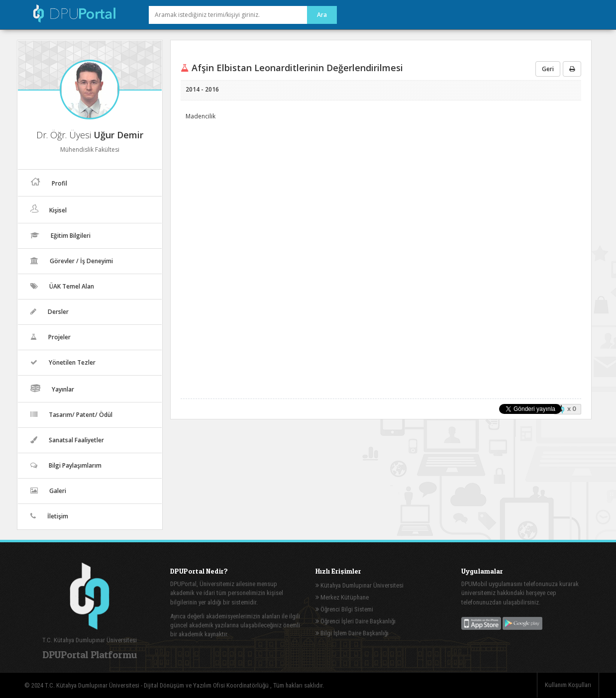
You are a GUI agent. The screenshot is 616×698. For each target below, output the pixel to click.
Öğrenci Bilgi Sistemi (344, 609)
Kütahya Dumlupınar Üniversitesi (359, 585)
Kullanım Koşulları (568, 685)
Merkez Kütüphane (342, 597)
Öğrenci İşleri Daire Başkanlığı (356, 621)
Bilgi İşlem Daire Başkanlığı (352, 633)
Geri (548, 69)
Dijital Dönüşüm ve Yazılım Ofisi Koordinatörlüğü (207, 685)
